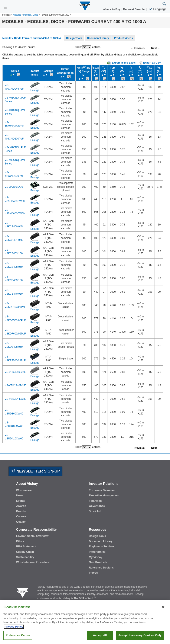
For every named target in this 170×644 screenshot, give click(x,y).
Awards (21, 506)
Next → (156, 48)
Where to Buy (112, 9)
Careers (21, 516)
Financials (96, 501)
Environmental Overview (32, 536)
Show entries (88, 47)
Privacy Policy (14, 631)
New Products (98, 562)
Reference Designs (101, 568)
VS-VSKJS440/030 (15, 399)
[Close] (163, 612)
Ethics (20, 541)
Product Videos (124, 38)
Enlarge (35, 90)
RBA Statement (26, 546)
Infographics (97, 552)
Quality (21, 522)
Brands (21, 511)
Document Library (98, 38)
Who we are (24, 490)
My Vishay (96, 557)
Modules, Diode (31, 15)
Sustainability (25, 557)
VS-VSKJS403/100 (15, 372)
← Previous (138, 48)
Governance (97, 506)
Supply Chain (25, 552)
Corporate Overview (102, 490)
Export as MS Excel (124, 63)
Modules (17, 15)
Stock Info (96, 511)
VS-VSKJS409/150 (15, 385)
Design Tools (74, 38)
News (20, 495)
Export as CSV (150, 63)
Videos (93, 573)
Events (21, 501)
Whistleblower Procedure (33, 562)
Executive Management (104, 495)
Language (158, 9)
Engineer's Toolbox (102, 546)
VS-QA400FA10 (14, 187)
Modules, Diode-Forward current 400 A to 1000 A (32, 38)
